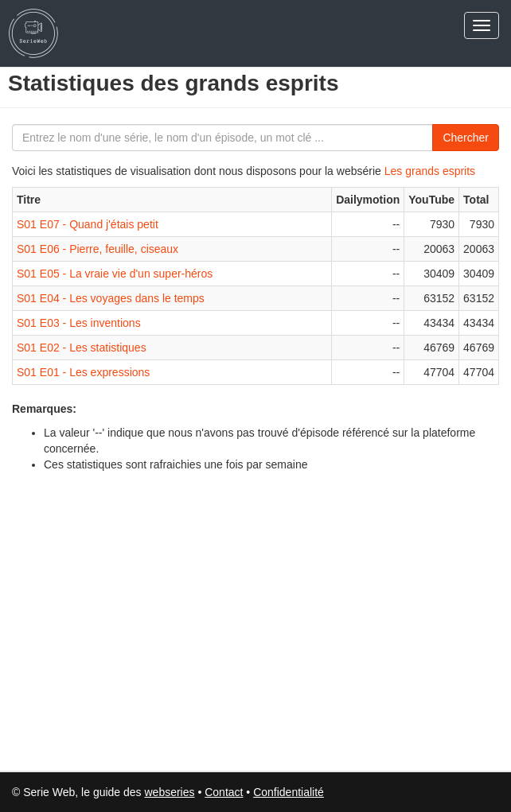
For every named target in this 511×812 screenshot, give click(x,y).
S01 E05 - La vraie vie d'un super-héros (115, 274)
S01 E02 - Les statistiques (82, 348)
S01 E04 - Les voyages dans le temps (111, 298)
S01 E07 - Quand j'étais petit (88, 224)
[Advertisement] (127, 620)
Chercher (466, 138)
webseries (169, 792)
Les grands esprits (430, 171)
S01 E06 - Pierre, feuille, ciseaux (98, 249)
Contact (224, 792)
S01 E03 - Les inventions (79, 323)
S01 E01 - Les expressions (83, 372)
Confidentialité (289, 792)
